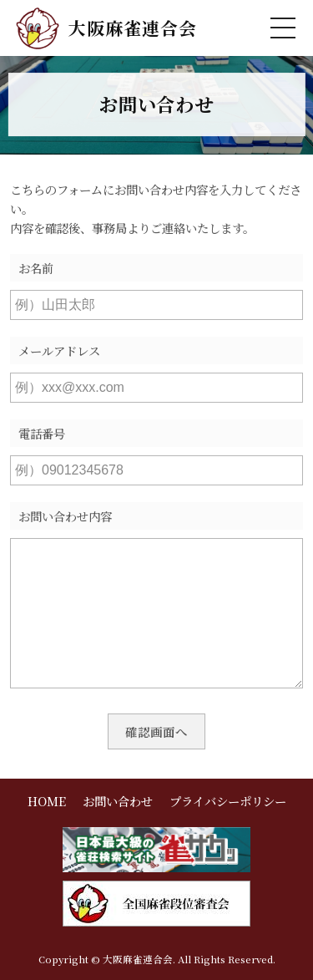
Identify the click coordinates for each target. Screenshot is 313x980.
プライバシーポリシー (228, 801)
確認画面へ (156, 731)
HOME (47, 801)
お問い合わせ (118, 801)
